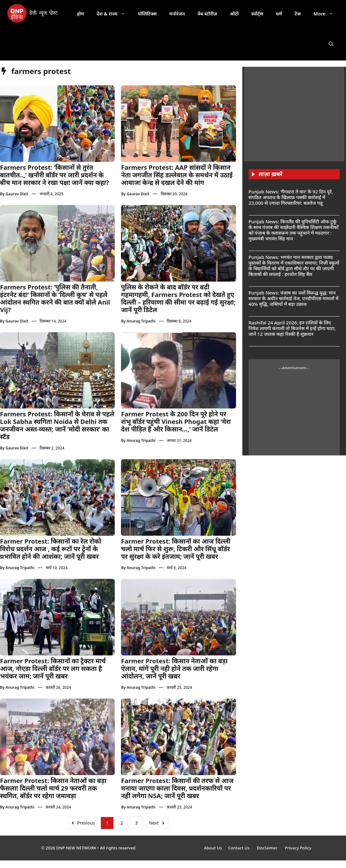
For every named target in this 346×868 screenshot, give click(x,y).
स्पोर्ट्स (257, 14)
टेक (298, 14)
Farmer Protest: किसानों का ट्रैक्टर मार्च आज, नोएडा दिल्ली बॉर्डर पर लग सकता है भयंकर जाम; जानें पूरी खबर (53, 668)
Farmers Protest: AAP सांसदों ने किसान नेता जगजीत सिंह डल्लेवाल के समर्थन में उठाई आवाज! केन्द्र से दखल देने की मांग (177, 175)
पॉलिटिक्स (147, 14)
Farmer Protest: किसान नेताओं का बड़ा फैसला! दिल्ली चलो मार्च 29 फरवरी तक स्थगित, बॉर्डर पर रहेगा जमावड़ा (53, 788)
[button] (331, 44)
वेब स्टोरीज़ (207, 14)
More (327, 14)
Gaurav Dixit (17, 194)
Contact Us (239, 848)
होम (81, 14)
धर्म (279, 14)
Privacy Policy (298, 848)
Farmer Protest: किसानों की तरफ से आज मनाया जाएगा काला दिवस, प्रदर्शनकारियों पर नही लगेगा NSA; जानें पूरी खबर (177, 788)
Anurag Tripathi (141, 321)
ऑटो (234, 14)
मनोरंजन (177, 14)
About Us (213, 848)
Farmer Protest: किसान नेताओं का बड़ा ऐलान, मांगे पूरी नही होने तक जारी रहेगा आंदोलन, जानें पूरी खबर (174, 668)
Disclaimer (268, 848)
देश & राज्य (114, 14)
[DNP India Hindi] (33, 14)
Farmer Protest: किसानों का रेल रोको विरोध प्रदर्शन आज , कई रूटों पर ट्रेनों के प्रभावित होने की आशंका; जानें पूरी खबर (51, 549)
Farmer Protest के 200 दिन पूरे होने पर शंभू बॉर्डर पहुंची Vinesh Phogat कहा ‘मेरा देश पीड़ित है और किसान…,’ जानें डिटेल (176, 422)
